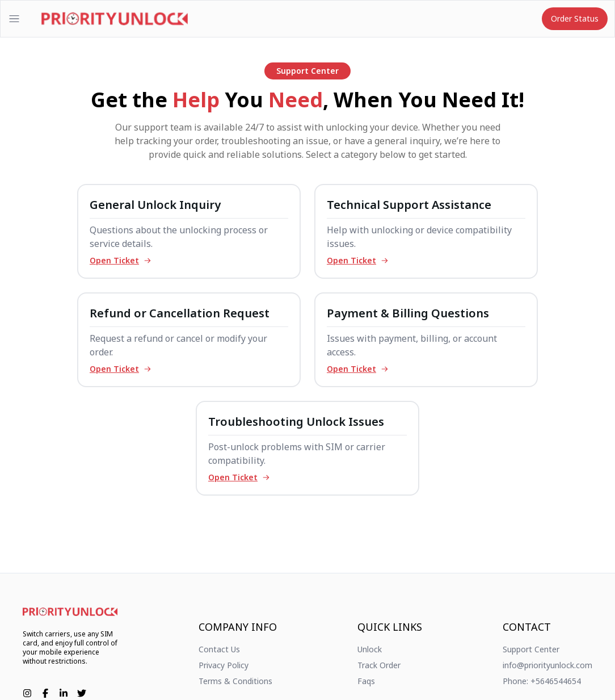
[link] (70, 612)
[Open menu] (14, 19)
